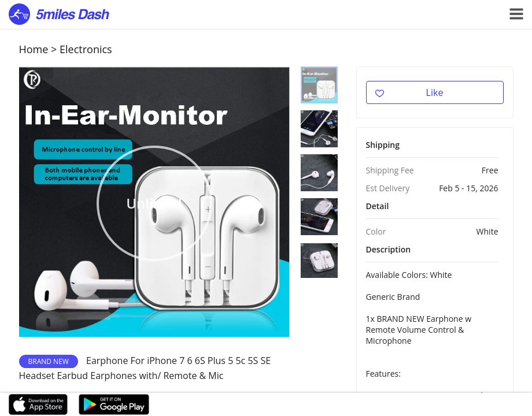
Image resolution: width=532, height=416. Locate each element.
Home (34, 49)
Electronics (86, 49)
